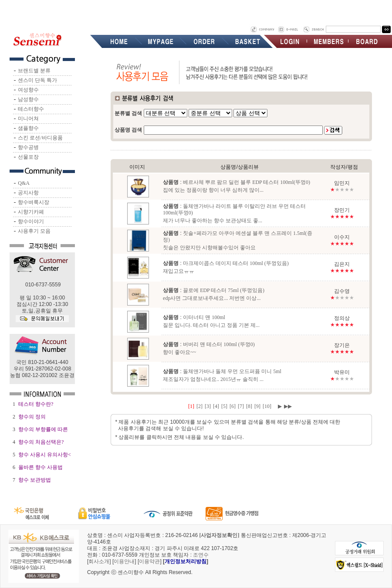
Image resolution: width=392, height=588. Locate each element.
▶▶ (288, 406)
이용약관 (149, 561)
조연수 (201, 555)
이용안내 (124, 561)
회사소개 (99, 561)
